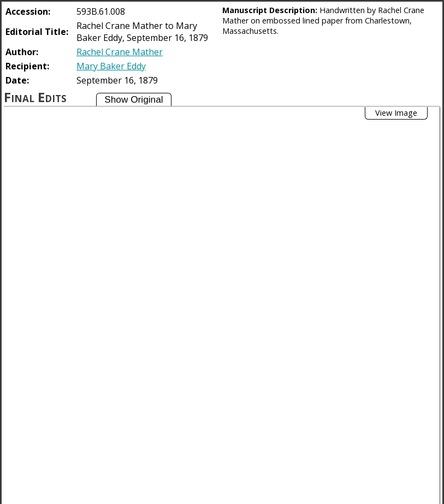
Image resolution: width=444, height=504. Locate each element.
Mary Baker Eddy (111, 66)
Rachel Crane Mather (120, 52)
